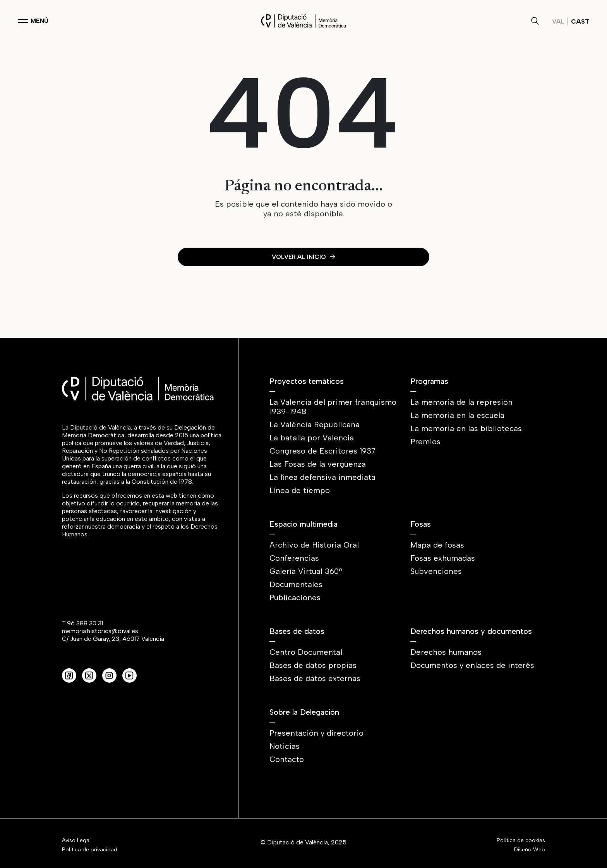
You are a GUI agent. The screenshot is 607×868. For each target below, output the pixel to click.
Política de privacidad (90, 850)
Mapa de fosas (437, 545)
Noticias (285, 746)
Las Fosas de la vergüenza (318, 464)
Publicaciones (295, 597)
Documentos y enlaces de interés (472, 665)
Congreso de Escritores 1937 (322, 451)
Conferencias (294, 558)
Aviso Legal (76, 841)
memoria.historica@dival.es (100, 631)
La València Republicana (315, 425)
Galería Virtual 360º (306, 571)
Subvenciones (436, 571)
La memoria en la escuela (457, 415)
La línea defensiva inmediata (322, 477)
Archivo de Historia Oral (314, 545)
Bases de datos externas (315, 678)
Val (558, 21)
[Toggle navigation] (33, 21)
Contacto (287, 759)
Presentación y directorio (316, 733)
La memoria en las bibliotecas (466, 428)
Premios (425, 442)
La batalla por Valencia (312, 438)
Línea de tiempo (300, 490)
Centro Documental (306, 652)
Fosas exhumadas (443, 558)
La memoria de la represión (461, 402)
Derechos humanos (446, 652)
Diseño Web (530, 850)
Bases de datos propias (313, 665)
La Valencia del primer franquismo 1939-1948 (333, 407)
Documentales (296, 584)
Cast (580, 21)
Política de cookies (521, 841)
